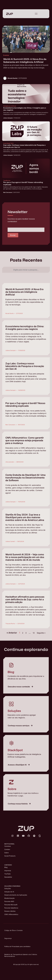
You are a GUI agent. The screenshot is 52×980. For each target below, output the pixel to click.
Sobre (6, 853)
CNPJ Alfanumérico (11, 914)
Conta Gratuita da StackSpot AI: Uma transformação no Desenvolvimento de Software (25, 478)
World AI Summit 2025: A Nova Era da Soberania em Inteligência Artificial (24, 292)
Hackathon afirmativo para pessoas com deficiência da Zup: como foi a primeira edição (25, 599)
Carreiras (8, 846)
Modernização (9, 898)
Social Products (10, 856)
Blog (6, 867)
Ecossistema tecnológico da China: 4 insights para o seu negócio (25, 328)
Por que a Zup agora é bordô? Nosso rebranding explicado (25, 405)
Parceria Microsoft (11, 905)
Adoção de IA (9, 892)
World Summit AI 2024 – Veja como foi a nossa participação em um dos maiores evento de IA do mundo (25, 557)
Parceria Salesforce (11, 908)
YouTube (7, 874)
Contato (7, 849)
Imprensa (8, 871)
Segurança (8, 938)
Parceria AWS (9, 901)
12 (34, 633)
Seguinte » (41, 633)
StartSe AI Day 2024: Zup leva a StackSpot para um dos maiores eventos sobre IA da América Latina (25, 517)
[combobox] (26, 270)
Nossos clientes (10, 911)
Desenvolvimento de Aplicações (16, 895)
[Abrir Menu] (36, 14)
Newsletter (8, 877)
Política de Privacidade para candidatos (17, 946)
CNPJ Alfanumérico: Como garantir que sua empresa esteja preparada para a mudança (25, 440)
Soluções (8, 888)
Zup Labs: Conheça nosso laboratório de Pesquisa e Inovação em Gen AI (25, 366)
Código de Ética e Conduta (13, 930)
